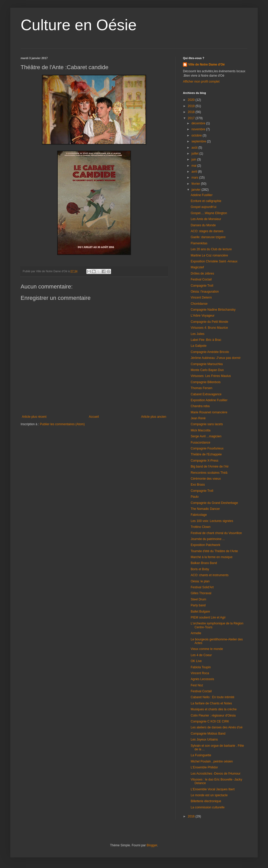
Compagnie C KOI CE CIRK (210, 721)
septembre (199, 141)
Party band (198, 605)
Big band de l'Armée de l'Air (210, 467)
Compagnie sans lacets (207, 424)
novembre (199, 129)
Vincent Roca (200, 673)
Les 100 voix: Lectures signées (212, 521)
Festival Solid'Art (202, 587)
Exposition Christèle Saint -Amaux (214, 261)
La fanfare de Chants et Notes (211, 703)
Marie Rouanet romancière (209, 412)
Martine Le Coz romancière (209, 255)
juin (194, 159)
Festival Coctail (201, 279)
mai (194, 166)
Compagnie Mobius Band (208, 734)
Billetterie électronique (206, 801)
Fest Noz (197, 685)
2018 (192, 112)
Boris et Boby (200, 569)
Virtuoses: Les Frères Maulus (211, 376)
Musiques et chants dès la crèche (214, 709)
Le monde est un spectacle (209, 795)
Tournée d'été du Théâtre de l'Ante (214, 551)
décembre (199, 123)
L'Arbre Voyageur (203, 316)
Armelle (196, 633)
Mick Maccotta (201, 430)
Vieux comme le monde (207, 649)
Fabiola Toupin (201, 667)
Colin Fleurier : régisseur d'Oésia (213, 716)
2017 (192, 118)
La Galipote (199, 346)
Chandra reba (200, 406)
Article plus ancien (154, 417)
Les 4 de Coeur (201, 655)
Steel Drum (198, 599)
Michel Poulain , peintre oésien (212, 761)
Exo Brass (198, 485)
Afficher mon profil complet (201, 82)
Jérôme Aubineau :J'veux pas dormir (216, 358)
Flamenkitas (199, 243)
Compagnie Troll (202, 286)
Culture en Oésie (79, 25)
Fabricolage (199, 515)
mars (195, 178)
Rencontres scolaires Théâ (209, 473)
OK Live (196, 661)
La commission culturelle (208, 807)
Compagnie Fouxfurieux (207, 448)
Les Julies (198, 334)
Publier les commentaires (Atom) (62, 424)
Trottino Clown (201, 527)
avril (195, 172)
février (196, 184)
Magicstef (197, 267)
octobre (197, 135)
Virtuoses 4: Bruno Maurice (209, 328)
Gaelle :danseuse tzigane (208, 237)
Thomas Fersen (202, 388)
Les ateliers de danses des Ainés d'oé (217, 727)
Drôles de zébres (202, 274)
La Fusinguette (201, 755)
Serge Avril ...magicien (206, 436)
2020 (192, 100)
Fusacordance (200, 443)
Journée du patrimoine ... (208, 539)
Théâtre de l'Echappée (206, 454)
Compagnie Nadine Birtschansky (213, 310)
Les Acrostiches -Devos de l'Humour (216, 774)
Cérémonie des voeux (206, 479)
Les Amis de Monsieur (206, 219)
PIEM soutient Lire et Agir (208, 617)
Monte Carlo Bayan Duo (207, 370)
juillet (195, 154)
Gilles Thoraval (201, 593)
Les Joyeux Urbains (204, 740)
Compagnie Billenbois (206, 382)
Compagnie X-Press (204, 461)
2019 (192, 106)
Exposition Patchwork (206, 545)
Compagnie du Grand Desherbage (214, 503)
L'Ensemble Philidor (204, 767)
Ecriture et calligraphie (206, 201)
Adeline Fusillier (202, 195)
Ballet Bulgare (200, 612)
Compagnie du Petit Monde (209, 322)
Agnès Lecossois (202, 679)
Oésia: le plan (200, 581)
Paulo (195, 497)
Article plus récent (34, 417)
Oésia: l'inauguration (205, 292)
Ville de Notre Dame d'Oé (206, 65)
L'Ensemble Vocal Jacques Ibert (213, 789)
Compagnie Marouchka (207, 364)
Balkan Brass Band (204, 563)
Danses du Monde (203, 225)
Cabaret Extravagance (206, 394)
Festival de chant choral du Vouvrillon (216, 533)
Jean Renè (198, 418)
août (195, 148)
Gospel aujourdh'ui (204, 207)
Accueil (94, 417)
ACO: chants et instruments (210, 575)
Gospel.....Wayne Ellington (209, 213)
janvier (196, 190)
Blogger (152, 845)
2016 (192, 816)
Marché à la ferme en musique (212, 557)
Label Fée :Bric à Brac (206, 340)
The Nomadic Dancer (205, 509)
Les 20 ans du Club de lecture (211, 249)
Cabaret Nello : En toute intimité (212, 697)
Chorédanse (199, 304)
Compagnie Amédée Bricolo (210, 352)
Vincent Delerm (201, 298)
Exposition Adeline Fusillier (209, 400)
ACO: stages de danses (207, 231)
